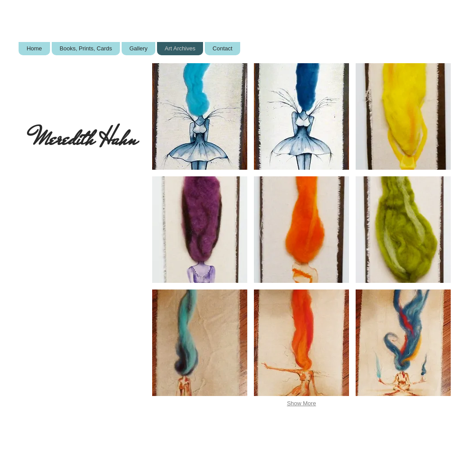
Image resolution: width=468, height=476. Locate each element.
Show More (302, 403)
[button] (200, 116)
